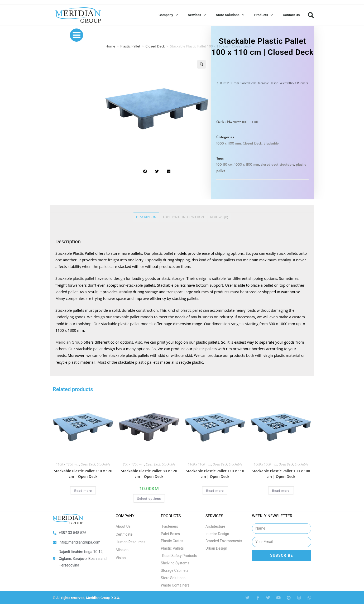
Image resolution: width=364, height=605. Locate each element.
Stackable (271, 144)
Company (168, 15)
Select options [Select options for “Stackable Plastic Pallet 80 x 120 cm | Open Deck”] (149, 499)
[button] (311, 15)
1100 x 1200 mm (68, 464)
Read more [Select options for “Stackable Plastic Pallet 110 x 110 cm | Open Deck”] (215, 491)
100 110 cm (224, 165)
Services (197, 15)
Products (264, 15)
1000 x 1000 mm (265, 464)
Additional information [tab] (183, 217)
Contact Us (291, 15)
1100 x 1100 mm (199, 464)
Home (110, 46)
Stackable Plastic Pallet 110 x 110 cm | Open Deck (215, 474)
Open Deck (88, 464)
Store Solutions (230, 15)
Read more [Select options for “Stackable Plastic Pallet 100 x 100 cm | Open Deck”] (281, 491)
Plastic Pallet (130, 46)
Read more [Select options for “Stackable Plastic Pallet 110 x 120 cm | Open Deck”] (83, 491)
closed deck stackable (277, 165)
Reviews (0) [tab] (219, 217)
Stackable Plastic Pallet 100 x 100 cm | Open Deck (281, 474)
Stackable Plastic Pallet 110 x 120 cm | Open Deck (83, 474)
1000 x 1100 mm (229, 144)
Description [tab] (146, 217)
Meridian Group (69, 342)
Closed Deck (155, 46)
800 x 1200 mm (134, 464)
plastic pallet (84, 278)
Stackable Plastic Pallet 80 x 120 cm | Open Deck (149, 474)
